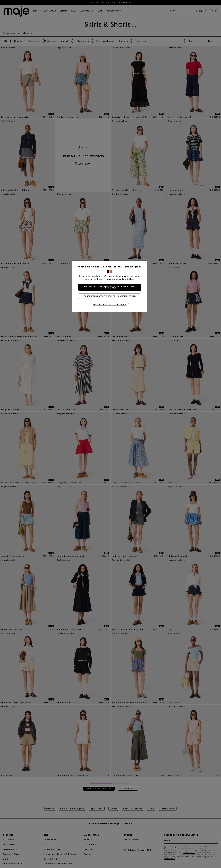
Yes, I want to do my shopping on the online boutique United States (111, 287)
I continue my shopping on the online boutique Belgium (110, 296)
